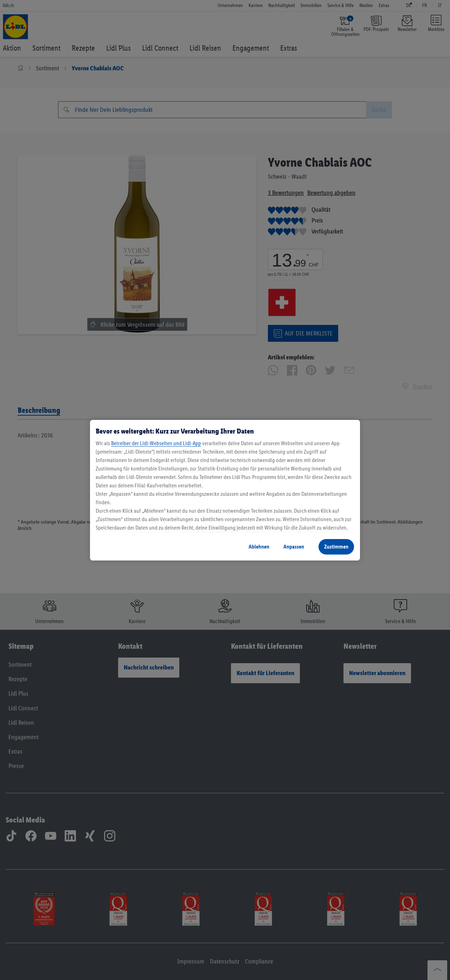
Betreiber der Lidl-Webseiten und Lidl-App (156, 443)
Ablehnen (259, 547)
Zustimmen (336, 547)
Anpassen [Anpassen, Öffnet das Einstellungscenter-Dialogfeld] (294, 547)
